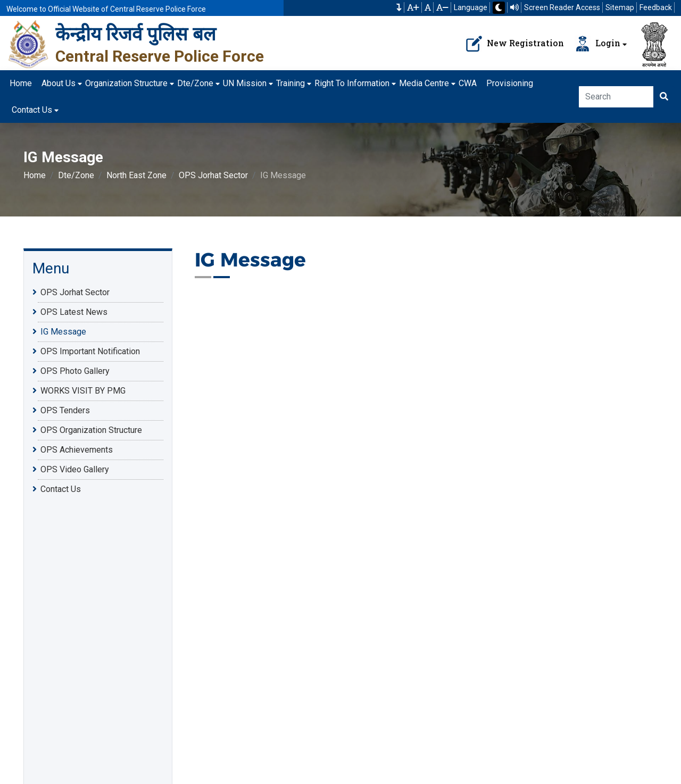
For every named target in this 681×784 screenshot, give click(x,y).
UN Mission (245, 83)
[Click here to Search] (664, 97)
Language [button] (471, 7)
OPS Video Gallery (75, 469)
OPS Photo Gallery (75, 371)
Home (21, 83)
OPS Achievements (77, 450)
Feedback (656, 7)
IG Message (63, 332)
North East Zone (136, 175)
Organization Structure (126, 83)
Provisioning (510, 83)
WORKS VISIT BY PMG (83, 391)
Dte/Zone (195, 83)
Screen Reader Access (562, 7)
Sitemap (620, 7)
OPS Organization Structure (91, 430)
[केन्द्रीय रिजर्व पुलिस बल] (29, 43)
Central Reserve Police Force (160, 56)
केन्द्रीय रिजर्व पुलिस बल (136, 34)
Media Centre (424, 83)
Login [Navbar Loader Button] (597, 44)
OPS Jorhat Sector (213, 175)
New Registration (515, 44)
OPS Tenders (65, 410)
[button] (399, 7)
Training (290, 83)
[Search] (616, 97)
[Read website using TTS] (514, 7)
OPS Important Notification (90, 351)
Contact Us (32, 110)
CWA (468, 83)
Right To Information (352, 83)
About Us (59, 83)
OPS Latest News (74, 312)
